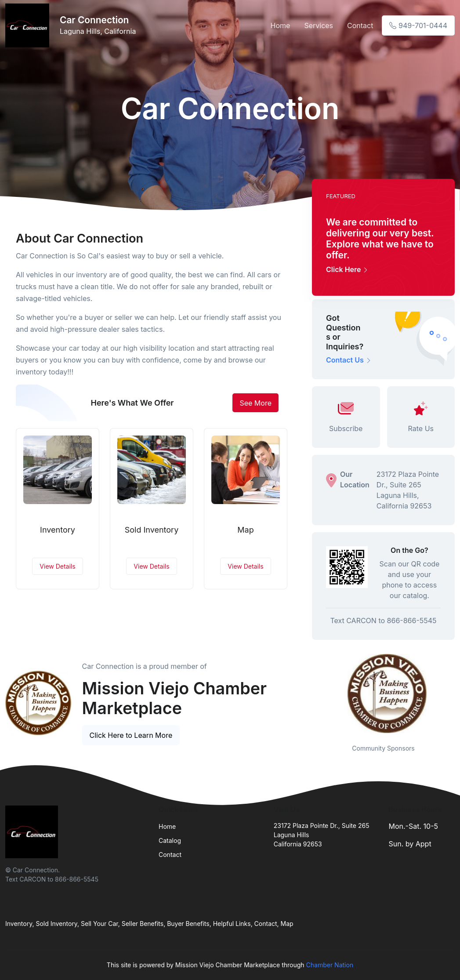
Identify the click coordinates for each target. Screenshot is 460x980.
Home (281, 25)
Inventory (58, 530)
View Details (57, 566)
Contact (360, 25)
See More (255, 403)
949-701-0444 (418, 25)
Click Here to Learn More (131, 735)
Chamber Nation (330, 965)
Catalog (170, 840)
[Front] (29, 25)
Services (319, 25)
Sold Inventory (152, 530)
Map (245, 530)
